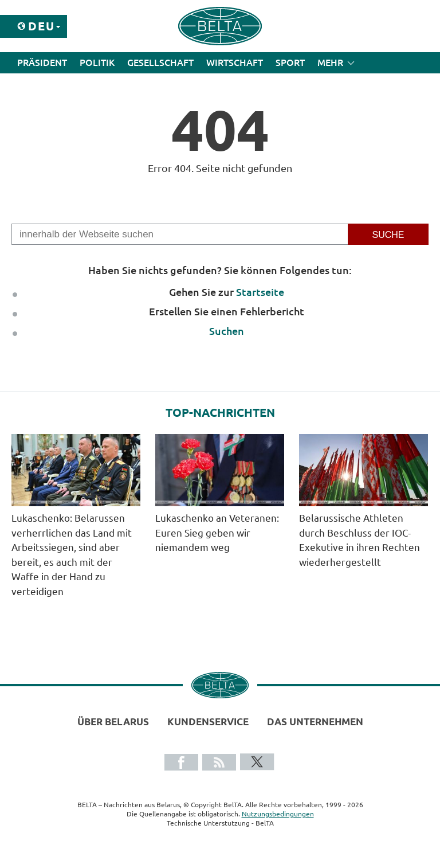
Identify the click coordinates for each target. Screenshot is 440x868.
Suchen (227, 331)
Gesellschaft (160, 62)
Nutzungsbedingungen (278, 814)
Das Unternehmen (315, 722)
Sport (290, 62)
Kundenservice (208, 722)
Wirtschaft (235, 62)
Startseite (260, 292)
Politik (97, 62)
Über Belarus (113, 722)
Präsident (42, 62)
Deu (42, 26)
